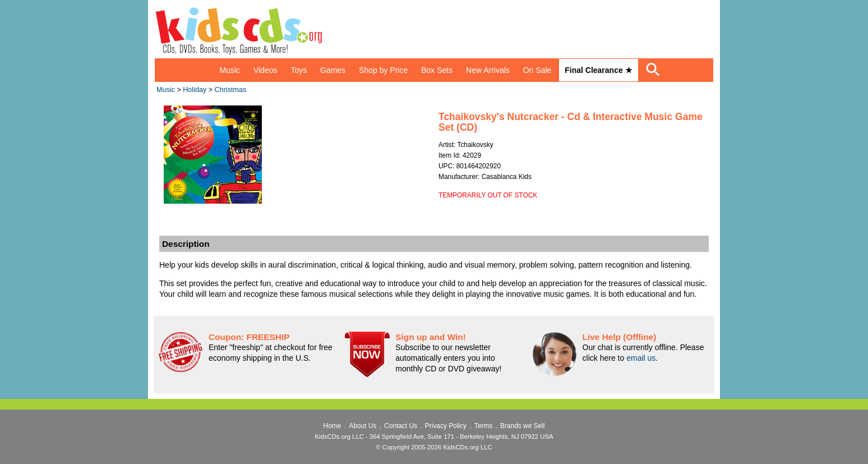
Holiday (195, 90)
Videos (266, 70)
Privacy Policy (446, 426)
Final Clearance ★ (598, 70)
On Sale (537, 70)
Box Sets (437, 70)
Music (230, 70)
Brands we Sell (522, 426)
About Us (363, 426)
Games (333, 70)
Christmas (231, 90)
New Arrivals (488, 70)
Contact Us (401, 426)
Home (333, 426)
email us (641, 358)
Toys (299, 70)
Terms (483, 426)
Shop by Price (383, 70)
